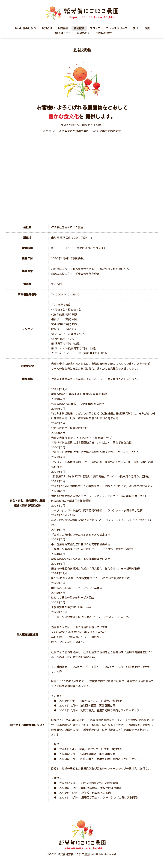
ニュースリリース (117, 28)
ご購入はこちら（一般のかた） (71, 33)
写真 (147, 28)
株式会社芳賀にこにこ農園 (74, 854)
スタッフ (95, 28)
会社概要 (79, 28)
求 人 (136, 28)
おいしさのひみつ (25, 28)
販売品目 (63, 28)
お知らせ (47, 28)
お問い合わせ (104, 33)
